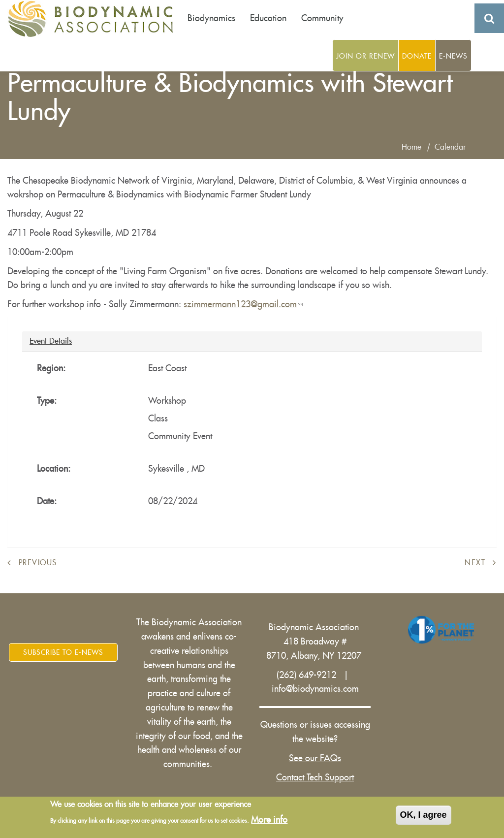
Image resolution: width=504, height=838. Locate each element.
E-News (453, 56)
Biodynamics (211, 18)
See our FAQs (315, 758)
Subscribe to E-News (63, 652)
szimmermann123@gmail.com (243, 304)
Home (411, 147)
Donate (417, 56)
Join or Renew (365, 56)
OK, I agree (424, 816)
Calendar (450, 147)
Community (322, 18)
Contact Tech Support (315, 777)
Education (268, 18)
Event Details (51, 341)
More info (269, 821)
